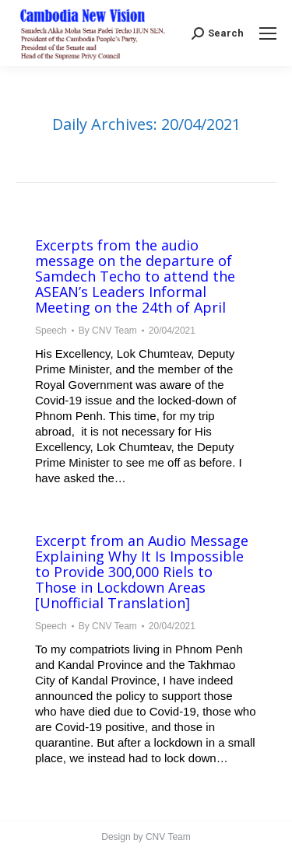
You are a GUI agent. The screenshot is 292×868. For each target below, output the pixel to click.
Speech (51, 331)
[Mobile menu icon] (268, 33)
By (108, 331)
